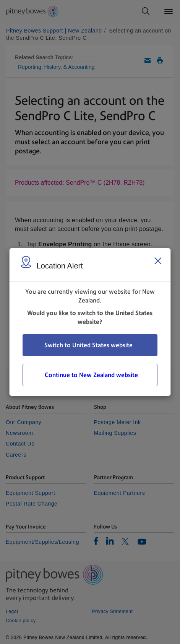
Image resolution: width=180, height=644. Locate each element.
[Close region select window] (158, 261)
